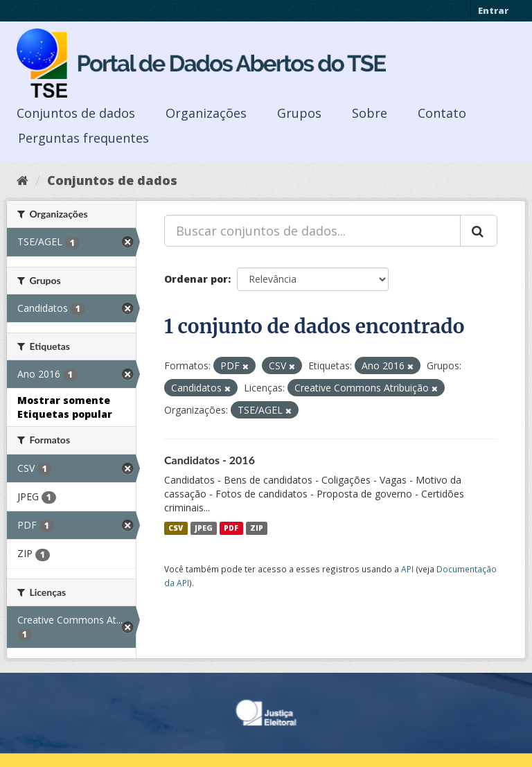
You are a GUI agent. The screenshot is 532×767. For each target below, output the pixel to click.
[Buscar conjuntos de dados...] (312, 231)
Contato (442, 113)
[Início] (23, 180)
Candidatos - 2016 (210, 460)
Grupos (299, 113)
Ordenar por (196, 279)
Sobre (370, 113)
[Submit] (479, 231)
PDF (231, 528)
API (407, 569)
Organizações (206, 113)
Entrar (493, 10)
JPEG (204, 528)
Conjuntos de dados (76, 113)
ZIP (257, 528)
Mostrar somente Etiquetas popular (65, 407)
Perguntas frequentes (83, 138)
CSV (176, 528)
